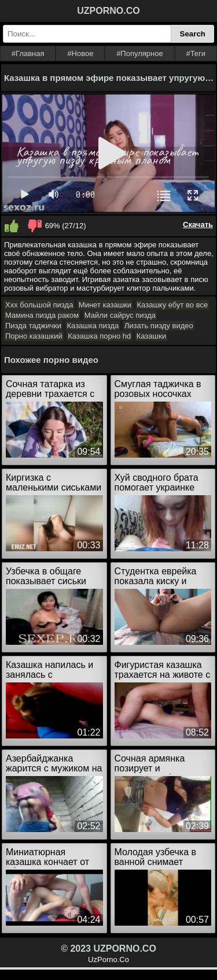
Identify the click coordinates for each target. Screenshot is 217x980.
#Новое (80, 53)
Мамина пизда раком (42, 315)
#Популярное (140, 53)
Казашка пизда (93, 326)
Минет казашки (105, 305)
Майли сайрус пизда (120, 315)
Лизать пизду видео (159, 326)
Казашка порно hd (99, 336)
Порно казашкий (34, 336)
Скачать (198, 224)
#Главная (28, 53)
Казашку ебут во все (173, 305)
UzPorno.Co (108, 959)
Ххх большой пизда (39, 305)
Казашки (151, 336)
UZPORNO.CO (108, 11)
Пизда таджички (33, 326)
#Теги (196, 53)
